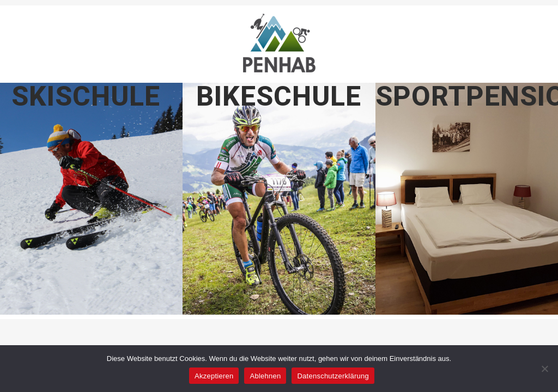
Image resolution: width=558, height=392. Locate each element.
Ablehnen (265, 376)
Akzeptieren (214, 376)
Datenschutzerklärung (333, 376)
